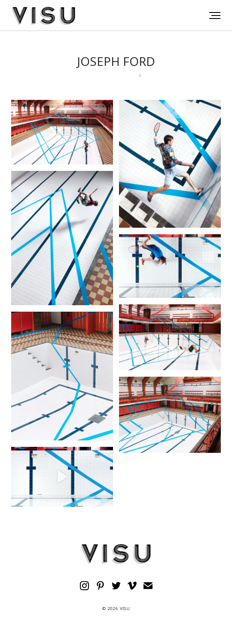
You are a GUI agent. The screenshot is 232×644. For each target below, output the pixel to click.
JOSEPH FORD (116, 61)
